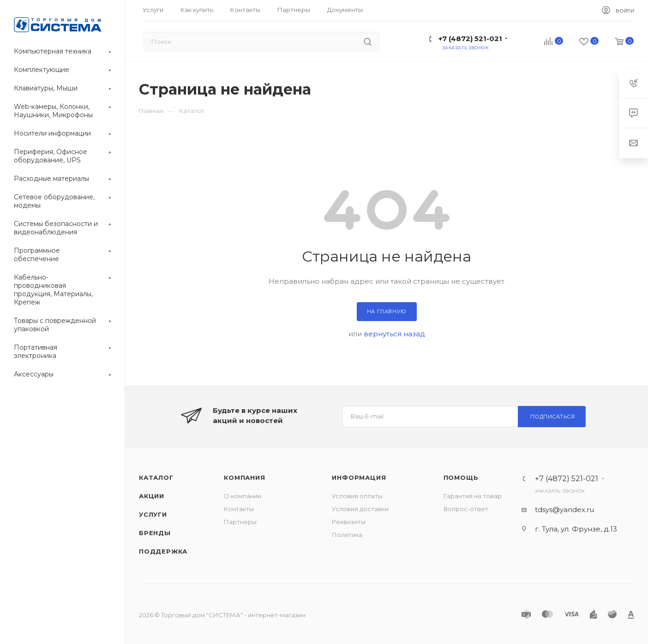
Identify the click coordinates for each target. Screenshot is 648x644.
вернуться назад (394, 334)
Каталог (156, 477)
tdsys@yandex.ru (564, 510)
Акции (152, 496)
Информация (359, 477)
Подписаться (553, 417)
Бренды (155, 533)
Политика (347, 535)
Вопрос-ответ (466, 509)
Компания (244, 477)
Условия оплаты (357, 496)
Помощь (461, 477)
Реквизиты (349, 522)
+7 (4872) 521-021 (470, 39)
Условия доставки (360, 509)
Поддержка (163, 551)
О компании (243, 496)
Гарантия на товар (473, 496)
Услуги (153, 514)
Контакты (239, 509)
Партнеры (240, 522)
